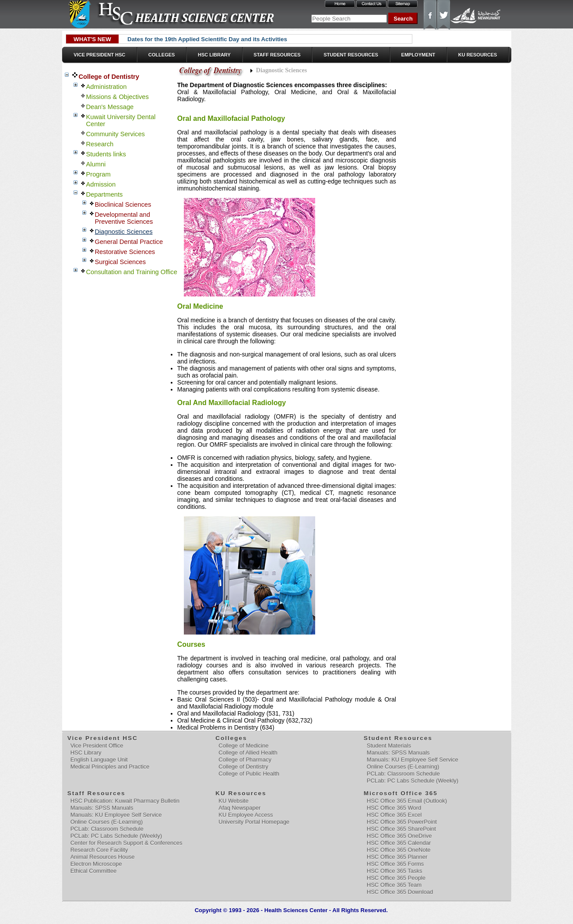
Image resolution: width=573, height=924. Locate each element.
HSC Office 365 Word (394, 808)
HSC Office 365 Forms (395, 864)
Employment (418, 55)
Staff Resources (277, 55)
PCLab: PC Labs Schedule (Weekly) (413, 781)
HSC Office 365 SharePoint (401, 829)
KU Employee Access (246, 815)
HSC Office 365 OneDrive (399, 836)
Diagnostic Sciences (124, 232)
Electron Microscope (96, 864)
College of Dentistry (109, 77)
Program (98, 174)
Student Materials (389, 746)
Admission (101, 184)
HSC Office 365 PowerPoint (402, 822)
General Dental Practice (129, 242)
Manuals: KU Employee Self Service (413, 760)
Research (100, 144)
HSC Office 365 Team (394, 885)
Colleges (162, 55)
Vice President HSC (99, 55)
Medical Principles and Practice (110, 767)
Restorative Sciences (125, 252)
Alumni (96, 164)
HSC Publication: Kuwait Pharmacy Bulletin (125, 801)
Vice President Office (97, 746)
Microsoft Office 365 (401, 793)
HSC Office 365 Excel (394, 815)
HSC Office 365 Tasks (395, 871)
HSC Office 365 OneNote (399, 850)
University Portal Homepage (254, 822)
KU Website (233, 801)
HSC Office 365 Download (400, 892)
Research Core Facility (99, 850)
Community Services (116, 134)
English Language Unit (99, 760)
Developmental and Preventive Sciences (124, 218)
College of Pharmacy (245, 760)
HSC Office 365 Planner (397, 857)
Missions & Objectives (118, 97)
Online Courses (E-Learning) (403, 767)
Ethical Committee (93, 871)
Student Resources (351, 55)
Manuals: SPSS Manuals (398, 753)
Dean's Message (110, 107)
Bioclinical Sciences (123, 205)
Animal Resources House (103, 857)
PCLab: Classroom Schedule (403, 774)
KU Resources (478, 55)
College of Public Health (249, 774)
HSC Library (214, 55)
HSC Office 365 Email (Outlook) (407, 801)
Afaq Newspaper (239, 808)
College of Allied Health (248, 753)
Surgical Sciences (121, 262)
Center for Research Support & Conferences (127, 843)
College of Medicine (243, 746)
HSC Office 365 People (396, 878)
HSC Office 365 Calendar (399, 843)
